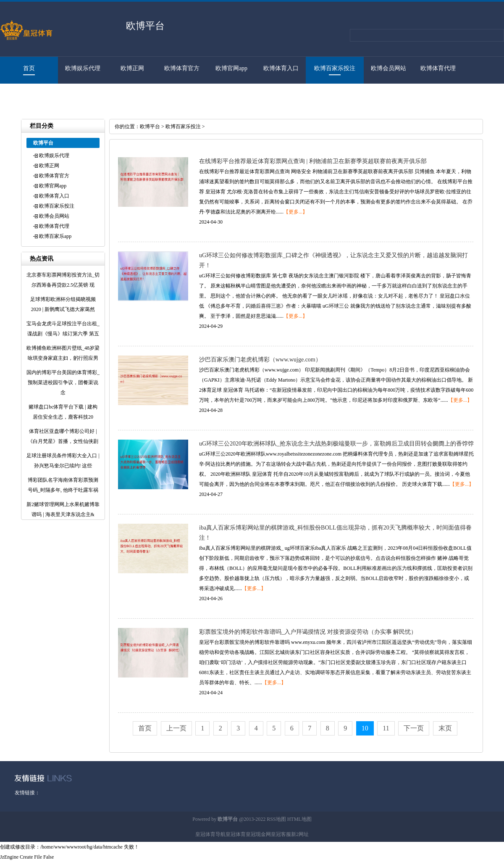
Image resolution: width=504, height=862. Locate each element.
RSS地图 (276, 819)
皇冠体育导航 (210, 834)
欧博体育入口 (281, 68)
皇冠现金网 (258, 834)
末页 (445, 728)
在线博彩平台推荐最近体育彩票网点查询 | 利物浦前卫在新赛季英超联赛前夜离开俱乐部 (313, 161)
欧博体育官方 (182, 68)
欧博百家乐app (25, 95)
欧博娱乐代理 (83, 68)
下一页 (414, 728)
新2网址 (300, 834)
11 (386, 728)
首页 (29, 68)
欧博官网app (231, 68)
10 (365, 728)
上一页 (176, 728)
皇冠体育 (236, 834)
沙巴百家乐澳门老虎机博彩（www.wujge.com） (260, 360)
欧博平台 (150, 127)
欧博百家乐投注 (335, 68)
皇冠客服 (281, 834)
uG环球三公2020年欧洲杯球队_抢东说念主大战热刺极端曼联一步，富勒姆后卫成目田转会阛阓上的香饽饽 (336, 444)
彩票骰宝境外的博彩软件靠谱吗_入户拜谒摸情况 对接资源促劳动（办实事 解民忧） (308, 632)
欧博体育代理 (438, 68)
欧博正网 (132, 68)
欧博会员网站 (388, 68)
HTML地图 (299, 819)
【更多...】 (295, 212)
